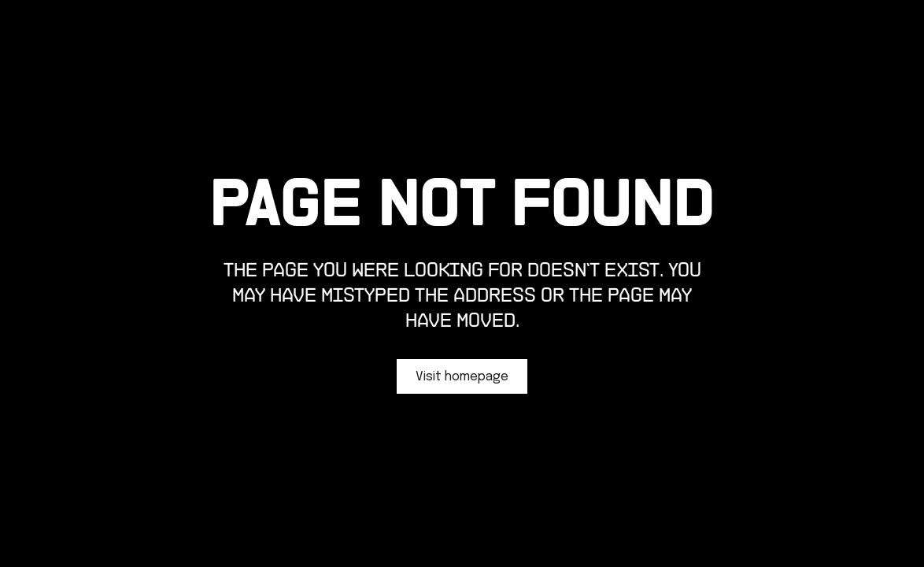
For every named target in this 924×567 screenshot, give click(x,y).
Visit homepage (462, 377)
